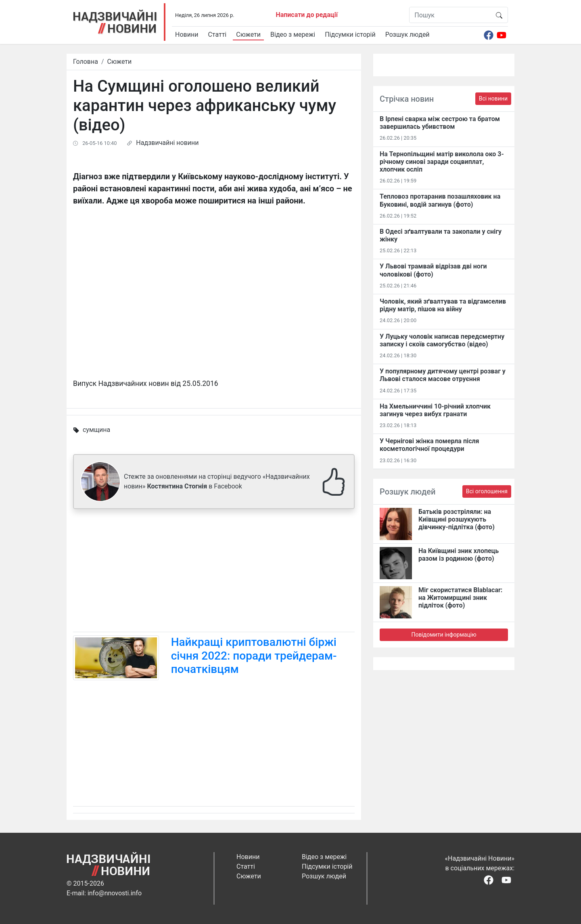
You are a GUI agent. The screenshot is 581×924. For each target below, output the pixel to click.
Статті (217, 35)
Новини (187, 35)
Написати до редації (307, 15)
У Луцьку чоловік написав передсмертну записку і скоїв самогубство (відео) (442, 340)
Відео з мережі (293, 35)
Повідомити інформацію (444, 635)
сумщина (96, 430)
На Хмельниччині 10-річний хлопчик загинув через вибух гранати (435, 410)
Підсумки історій (350, 35)
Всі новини (493, 98)
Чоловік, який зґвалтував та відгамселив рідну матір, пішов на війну (443, 305)
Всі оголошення (487, 491)
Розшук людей (408, 35)
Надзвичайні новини (167, 143)
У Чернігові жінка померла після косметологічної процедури (429, 445)
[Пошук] (450, 15)
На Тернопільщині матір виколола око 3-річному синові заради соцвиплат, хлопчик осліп (442, 162)
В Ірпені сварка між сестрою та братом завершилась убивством (440, 123)
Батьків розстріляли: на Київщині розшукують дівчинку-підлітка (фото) (457, 519)
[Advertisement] (214, 572)
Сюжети (248, 35)
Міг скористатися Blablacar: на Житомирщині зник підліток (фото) (460, 598)
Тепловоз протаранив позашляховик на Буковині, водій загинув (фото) (440, 200)
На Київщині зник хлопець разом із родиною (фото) (459, 555)
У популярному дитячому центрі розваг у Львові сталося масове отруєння (443, 375)
